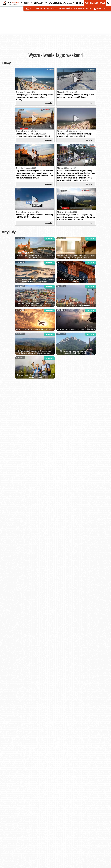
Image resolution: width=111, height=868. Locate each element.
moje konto (101, 9)
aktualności (65, 9)
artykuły (79, 9)
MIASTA (38, 3)
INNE (80, 3)
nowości (52, 9)
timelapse (40, 9)
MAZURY (69, 3)
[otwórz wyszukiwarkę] (109, 3)
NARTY (28, 3)
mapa (89, 9)
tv (29, 9)
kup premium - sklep (95, 3)
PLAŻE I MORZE (53, 3)
